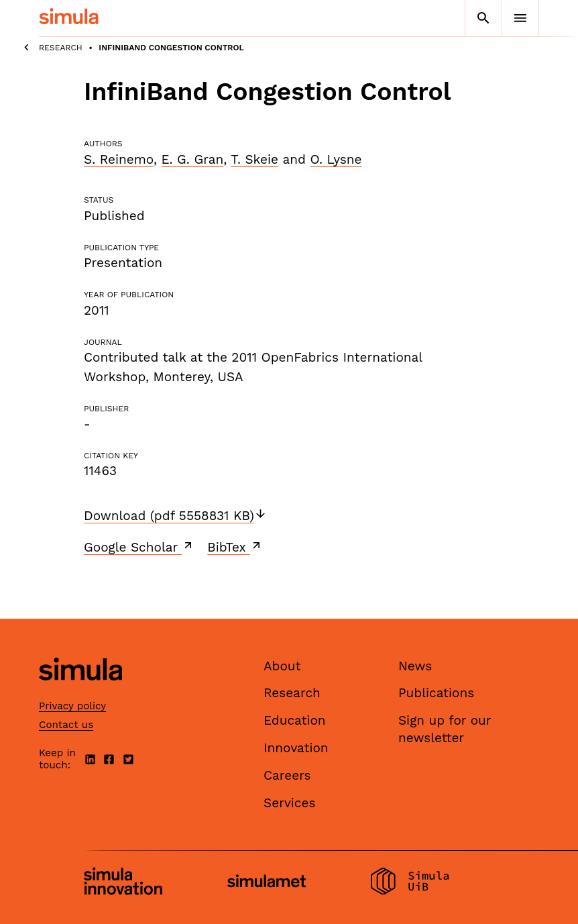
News (415, 666)
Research (61, 48)
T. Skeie (254, 159)
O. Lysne (336, 159)
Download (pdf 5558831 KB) (175, 516)
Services (289, 803)
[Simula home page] (80, 691)
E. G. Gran (192, 159)
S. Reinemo (119, 159)
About (282, 666)
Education (295, 720)
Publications (436, 693)
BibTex (235, 547)
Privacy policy (72, 706)
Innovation (296, 748)
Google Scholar (139, 547)
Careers (287, 775)
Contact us (66, 725)
